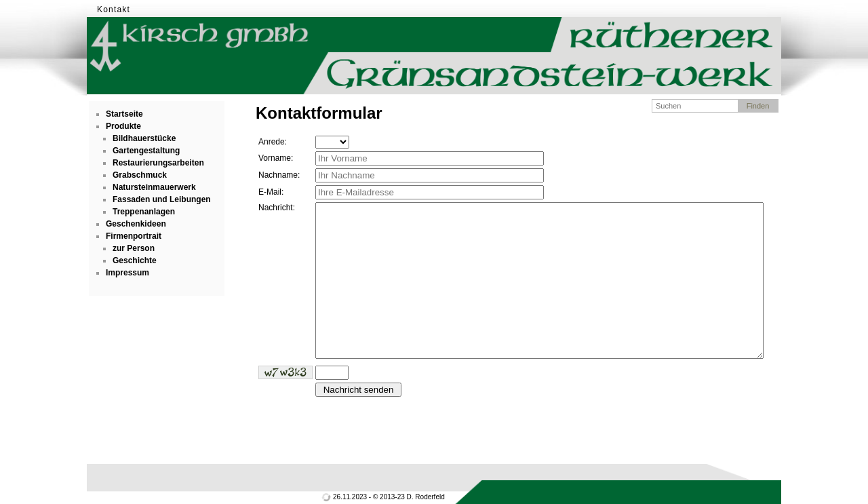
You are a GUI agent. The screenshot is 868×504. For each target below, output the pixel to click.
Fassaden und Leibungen (162, 199)
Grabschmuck (140, 175)
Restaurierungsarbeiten (158, 163)
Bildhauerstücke (144, 138)
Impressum (127, 273)
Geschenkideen (136, 224)
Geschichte (135, 260)
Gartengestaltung (146, 151)
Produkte (123, 126)
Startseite (124, 114)
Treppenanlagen (144, 212)
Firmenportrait (134, 236)
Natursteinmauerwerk (154, 187)
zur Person (134, 248)
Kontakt (114, 9)
